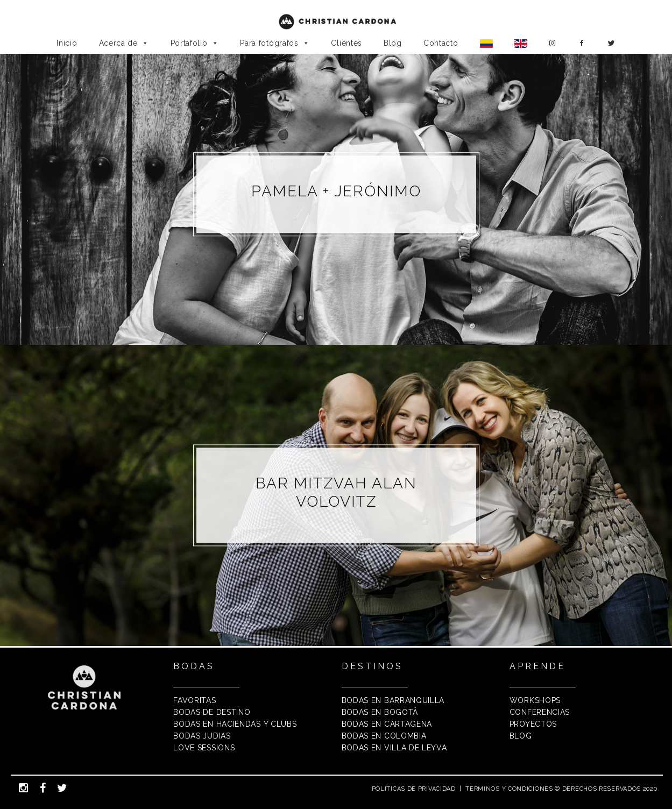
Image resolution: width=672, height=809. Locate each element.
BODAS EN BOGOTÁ (380, 712)
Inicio (67, 43)
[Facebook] (582, 43)
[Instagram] (553, 43)
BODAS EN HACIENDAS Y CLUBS (235, 724)
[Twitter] (611, 43)
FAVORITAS (194, 700)
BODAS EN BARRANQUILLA (393, 700)
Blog (393, 43)
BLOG (521, 736)
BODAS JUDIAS (202, 736)
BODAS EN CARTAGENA (387, 724)
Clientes (346, 43)
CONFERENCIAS (540, 712)
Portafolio (195, 43)
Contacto (441, 43)
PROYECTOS (533, 724)
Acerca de (124, 43)
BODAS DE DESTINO (212, 712)
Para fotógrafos (275, 43)
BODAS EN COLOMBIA (384, 736)
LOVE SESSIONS (204, 748)
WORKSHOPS (535, 700)
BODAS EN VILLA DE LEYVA (394, 748)
